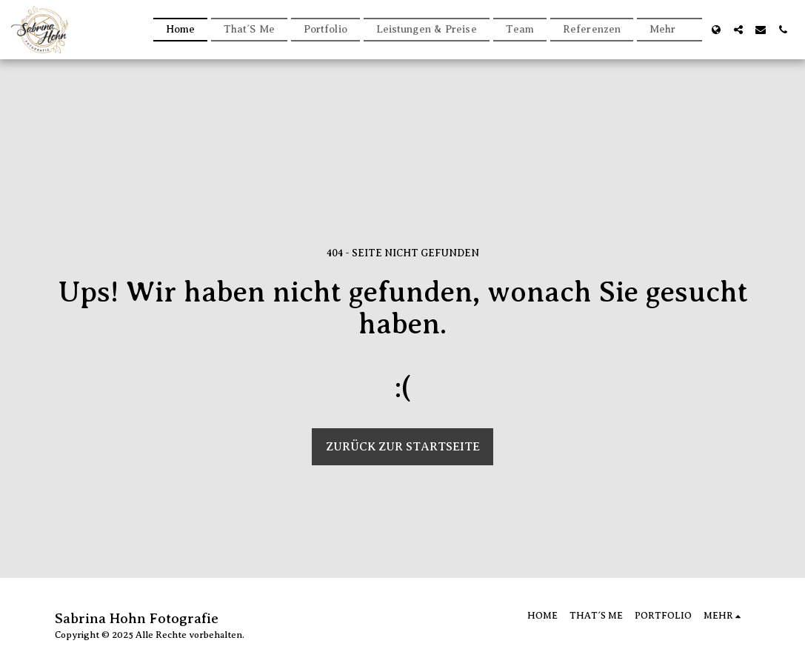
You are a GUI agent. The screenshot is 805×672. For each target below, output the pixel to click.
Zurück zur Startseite (403, 447)
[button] (738, 30)
